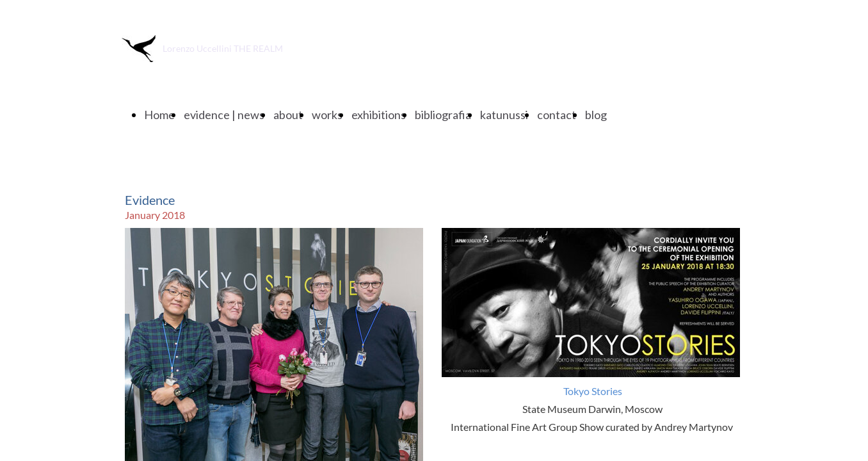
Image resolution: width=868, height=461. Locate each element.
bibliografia (443, 115)
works (327, 115)
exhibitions (379, 115)
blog (596, 115)
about (288, 115)
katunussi (504, 115)
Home (159, 115)
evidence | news (224, 115)
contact (557, 115)
